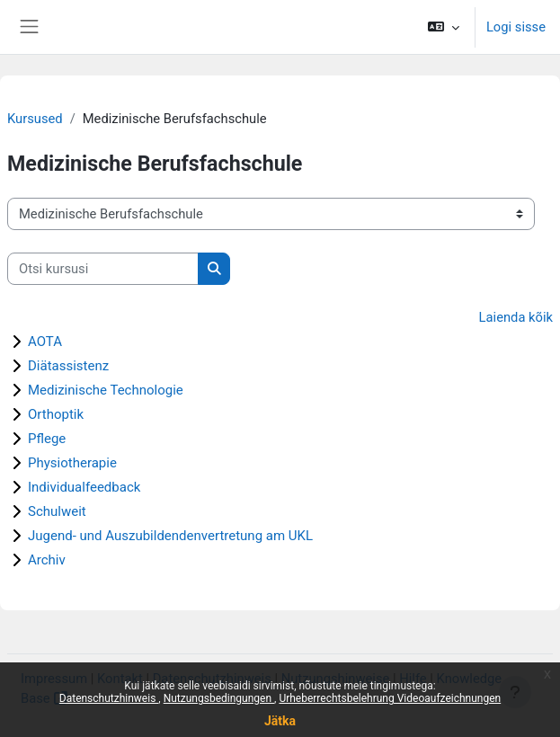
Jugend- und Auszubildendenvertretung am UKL (170, 536)
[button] (444, 27)
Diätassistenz (68, 366)
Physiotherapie (72, 463)
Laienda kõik (516, 317)
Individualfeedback (84, 487)
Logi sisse (516, 27)
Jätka (280, 721)
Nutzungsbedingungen (219, 698)
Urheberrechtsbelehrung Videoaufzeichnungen (390, 698)
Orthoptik (56, 414)
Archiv (47, 560)
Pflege (47, 439)
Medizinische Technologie (106, 390)
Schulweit (57, 511)
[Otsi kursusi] (103, 269)
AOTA (45, 342)
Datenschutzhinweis (109, 698)
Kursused (35, 119)
